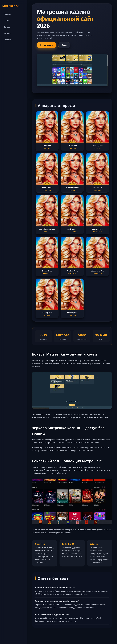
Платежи (8, 40)
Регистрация (47, 45)
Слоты (7, 20)
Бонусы (7, 27)
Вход (64, 45)
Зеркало (7, 33)
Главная (7, 14)
